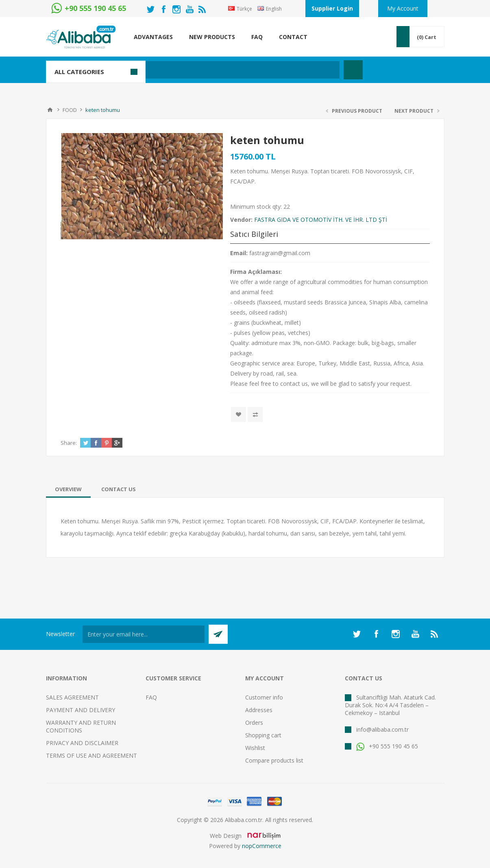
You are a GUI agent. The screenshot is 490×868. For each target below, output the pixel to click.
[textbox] (206, 70)
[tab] (68, 489)
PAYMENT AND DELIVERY (81, 710)
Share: (69, 443)
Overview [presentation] (68, 489)
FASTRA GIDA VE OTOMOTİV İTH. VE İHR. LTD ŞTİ (321, 220)
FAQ (151, 697)
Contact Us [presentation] (119, 489)
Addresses (259, 710)
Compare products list (274, 760)
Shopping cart (263, 735)
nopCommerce (262, 846)
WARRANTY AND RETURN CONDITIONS (81, 726)
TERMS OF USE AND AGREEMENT (91, 755)
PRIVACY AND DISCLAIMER (82, 743)
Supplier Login (332, 8)
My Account (403, 8)
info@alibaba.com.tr (382, 729)
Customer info (264, 697)
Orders (254, 723)
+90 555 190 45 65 (387, 746)
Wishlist (255, 748)
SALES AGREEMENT (72, 697)
